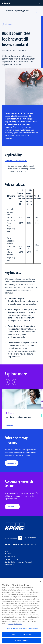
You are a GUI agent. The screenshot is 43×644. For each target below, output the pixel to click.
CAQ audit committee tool (16, 160)
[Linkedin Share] (20, 538)
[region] (21, 611)
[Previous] (7, 382)
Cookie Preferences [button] (13, 559)
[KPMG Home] (6, 3)
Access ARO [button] (11, 507)
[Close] (40, 581)
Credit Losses (9, 24)
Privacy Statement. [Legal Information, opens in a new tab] (15, 624)
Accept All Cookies (21, 640)
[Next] (15, 382)
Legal (7, 551)
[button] (40, 3)
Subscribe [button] (11, 463)
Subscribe (31, 538)
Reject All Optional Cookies (22, 634)
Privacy (8, 554)
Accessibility (10, 556)
